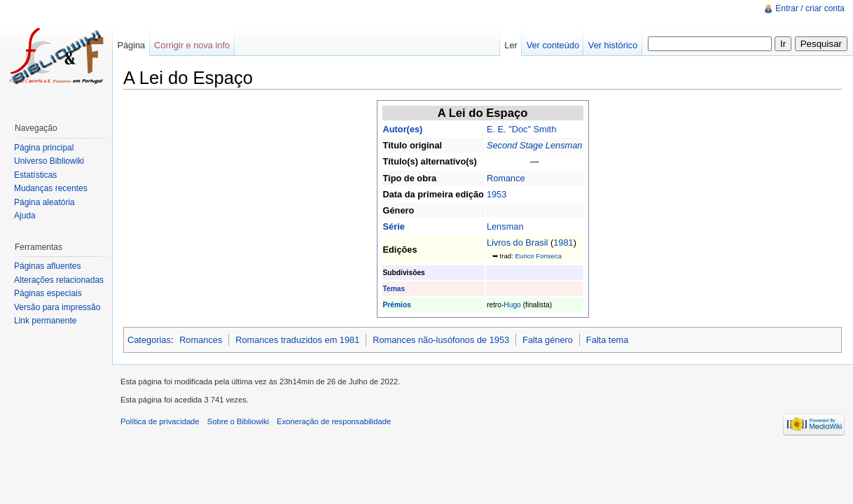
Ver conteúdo (553, 45)
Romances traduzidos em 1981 (297, 340)
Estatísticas (35, 175)
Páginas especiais (48, 293)
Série (394, 226)
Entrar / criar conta (810, 8)
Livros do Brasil (517, 243)
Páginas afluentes (47, 266)
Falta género (548, 340)
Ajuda (25, 216)
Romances (201, 340)
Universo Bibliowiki (49, 161)
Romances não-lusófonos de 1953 (441, 340)
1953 (497, 194)
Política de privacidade (160, 421)
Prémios (397, 305)
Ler (511, 45)
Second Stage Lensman (535, 145)
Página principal (44, 148)
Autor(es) (403, 129)
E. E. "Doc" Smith (521, 129)
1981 (563, 243)
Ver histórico (613, 45)
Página (131, 45)
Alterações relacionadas (59, 280)
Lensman (505, 226)
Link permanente (45, 321)
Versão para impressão (57, 307)
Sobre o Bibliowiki (238, 421)
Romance (506, 178)
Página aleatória (44, 202)
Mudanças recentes (51, 188)
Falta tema (607, 340)
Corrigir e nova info (192, 45)
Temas (394, 289)
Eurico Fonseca (538, 256)
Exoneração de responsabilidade (334, 421)
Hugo (512, 305)
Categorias (149, 340)
